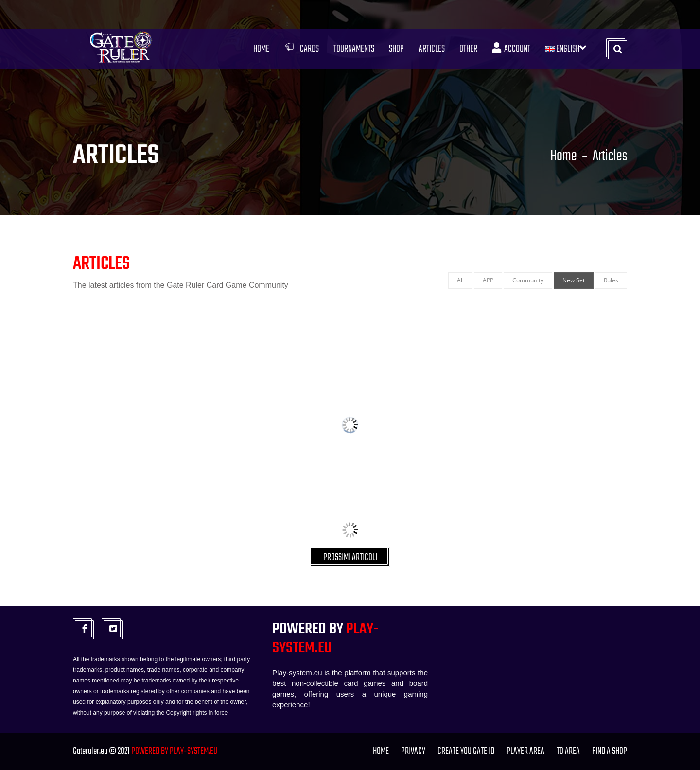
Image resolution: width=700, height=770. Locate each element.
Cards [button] (301, 49)
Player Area (525, 751)
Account (511, 49)
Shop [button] (396, 49)
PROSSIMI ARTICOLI (350, 557)
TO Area (568, 751)
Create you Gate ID (466, 751)
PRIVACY (413, 751)
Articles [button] (432, 49)
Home (261, 49)
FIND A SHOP (610, 751)
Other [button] (468, 49)
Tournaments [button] (354, 49)
